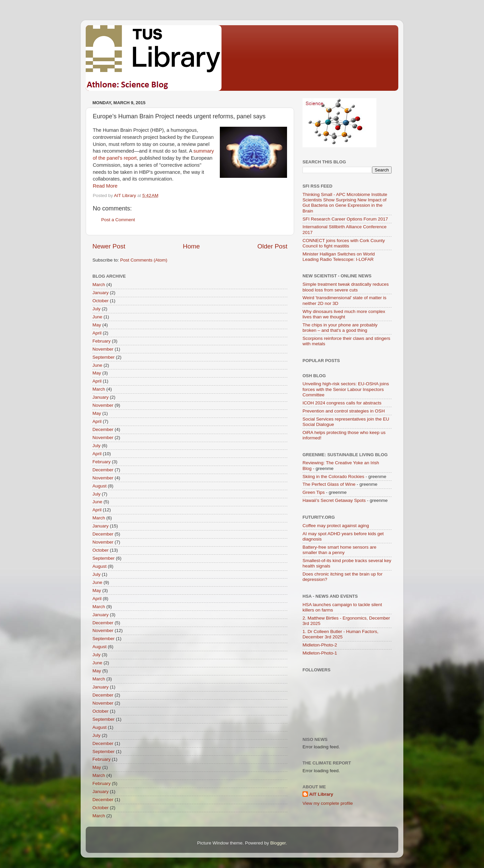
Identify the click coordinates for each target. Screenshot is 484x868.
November (103, 349)
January (100, 293)
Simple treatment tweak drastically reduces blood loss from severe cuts (346, 287)
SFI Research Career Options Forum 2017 (345, 219)
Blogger (278, 843)
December (103, 429)
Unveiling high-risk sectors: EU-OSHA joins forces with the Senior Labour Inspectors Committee (346, 389)
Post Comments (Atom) (144, 260)
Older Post (272, 246)
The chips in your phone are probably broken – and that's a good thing (340, 328)
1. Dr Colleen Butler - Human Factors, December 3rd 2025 (340, 634)
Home (191, 246)
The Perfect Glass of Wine (329, 484)
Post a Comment (118, 220)
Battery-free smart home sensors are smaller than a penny (339, 550)
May (97, 325)
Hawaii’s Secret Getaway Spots (334, 500)
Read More (105, 186)
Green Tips (314, 492)
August (99, 486)
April (97, 333)
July (96, 309)
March (99, 285)
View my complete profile (328, 803)
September (104, 357)
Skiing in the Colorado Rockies (333, 477)
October (100, 301)
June (97, 317)
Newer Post (109, 246)
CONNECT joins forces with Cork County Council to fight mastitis (344, 243)
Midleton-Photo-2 (320, 645)
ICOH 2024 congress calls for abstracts (342, 403)
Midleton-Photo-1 (320, 653)
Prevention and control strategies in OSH (344, 411)
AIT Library (321, 794)
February (102, 341)
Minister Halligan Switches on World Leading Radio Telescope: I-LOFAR (339, 257)
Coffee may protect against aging (336, 526)
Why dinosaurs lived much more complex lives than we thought (344, 314)
